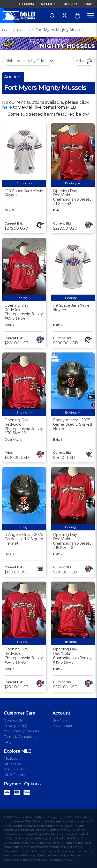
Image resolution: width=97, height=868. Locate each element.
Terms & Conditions (20, 736)
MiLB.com (70, 4)
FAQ (8, 742)
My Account (62, 726)
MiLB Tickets (14, 775)
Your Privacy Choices (21, 731)
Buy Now (60, 720)
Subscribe (49, 4)
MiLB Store (13, 764)
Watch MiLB (14, 769)
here (7, 107)
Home (7, 30)
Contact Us (13, 720)
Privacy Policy (15, 726)
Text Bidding (25, 4)
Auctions (23, 30)
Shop (88, 4)
